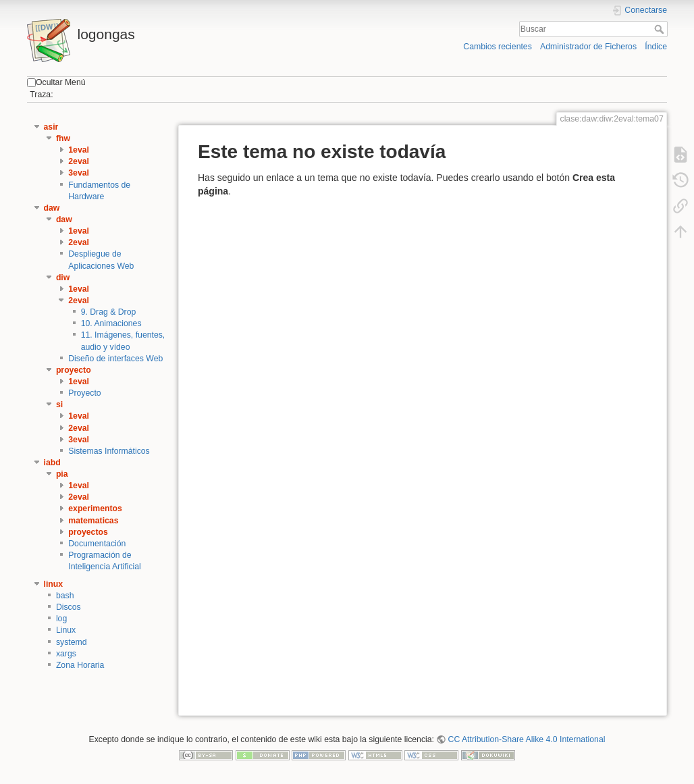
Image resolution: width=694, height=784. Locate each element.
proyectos (88, 532)
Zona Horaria (80, 665)
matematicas (93, 521)
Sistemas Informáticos (109, 451)
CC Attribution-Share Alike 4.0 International (527, 739)
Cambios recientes (497, 47)
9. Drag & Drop (109, 312)
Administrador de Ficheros (588, 47)
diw (63, 278)
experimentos (95, 508)
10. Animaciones (111, 323)
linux (54, 584)
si (59, 404)
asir (51, 127)
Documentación (97, 544)
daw (52, 208)
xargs (66, 654)
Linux (66, 630)
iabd (52, 463)
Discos (69, 607)
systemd (72, 642)
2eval (79, 161)
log (61, 619)
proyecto (74, 370)
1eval (79, 150)
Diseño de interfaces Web (115, 359)
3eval (79, 173)
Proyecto (84, 393)
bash (65, 596)
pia (62, 474)
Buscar (661, 29)
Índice (656, 47)
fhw (63, 138)
